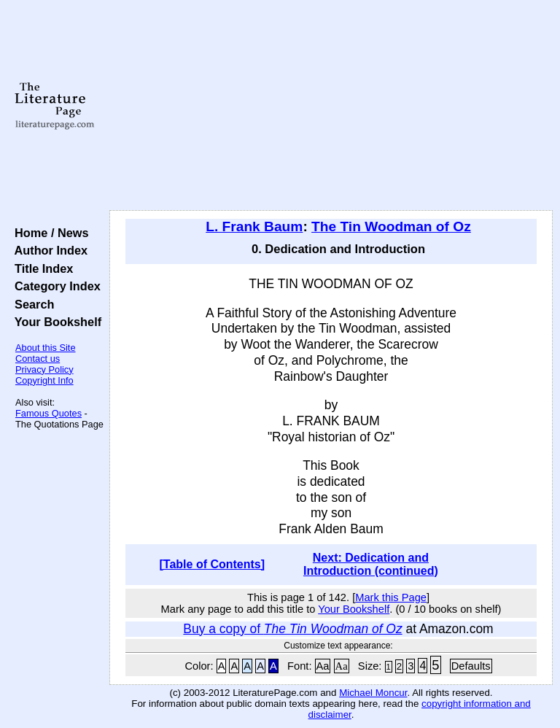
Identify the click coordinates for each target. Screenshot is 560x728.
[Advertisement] (331, 106)
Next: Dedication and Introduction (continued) (371, 564)
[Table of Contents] (213, 564)
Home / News (48, 233)
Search (31, 304)
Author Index (48, 250)
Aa (323, 666)
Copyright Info (44, 380)
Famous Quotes (48, 413)
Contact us (38, 359)
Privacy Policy (44, 369)
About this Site (46, 348)
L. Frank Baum (254, 226)
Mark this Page (391, 597)
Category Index (54, 286)
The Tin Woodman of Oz (391, 226)
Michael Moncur (373, 693)
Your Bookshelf (55, 322)
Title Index (40, 268)
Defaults (471, 666)
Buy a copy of (292, 629)
